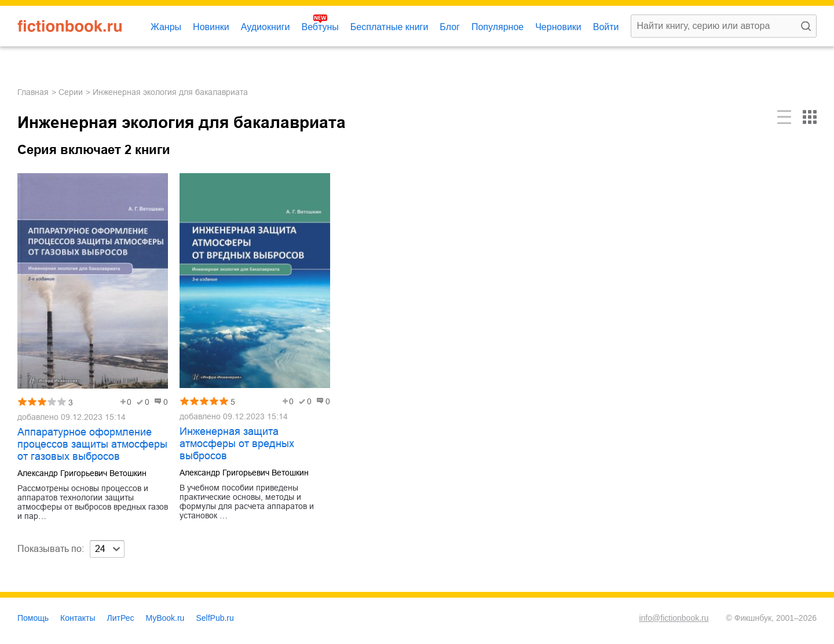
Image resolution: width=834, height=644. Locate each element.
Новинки (211, 27)
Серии (71, 92)
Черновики (558, 27)
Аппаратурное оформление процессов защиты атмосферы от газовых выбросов (92, 444)
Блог (450, 27)
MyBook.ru (165, 618)
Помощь (33, 618)
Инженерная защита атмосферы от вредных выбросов (237, 444)
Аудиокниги (266, 27)
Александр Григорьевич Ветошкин (82, 473)
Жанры (166, 27)
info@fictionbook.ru (674, 618)
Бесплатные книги (389, 27)
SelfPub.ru (215, 618)
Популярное (498, 27)
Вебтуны (320, 27)
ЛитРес (121, 618)
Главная (33, 92)
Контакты (78, 618)
